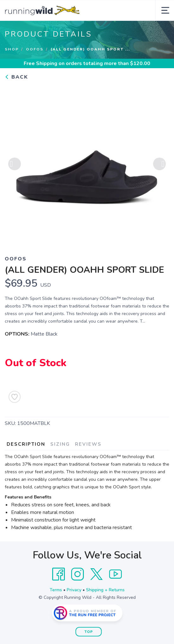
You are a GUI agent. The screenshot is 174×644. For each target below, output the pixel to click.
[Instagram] (78, 574)
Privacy (74, 590)
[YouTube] (115, 574)
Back (16, 77)
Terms (56, 590)
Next (159, 164)
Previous (15, 164)
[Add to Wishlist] (15, 397)
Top (89, 632)
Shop (12, 49)
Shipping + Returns (105, 590)
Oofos (35, 49)
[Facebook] (59, 574)
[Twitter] (96, 574)
